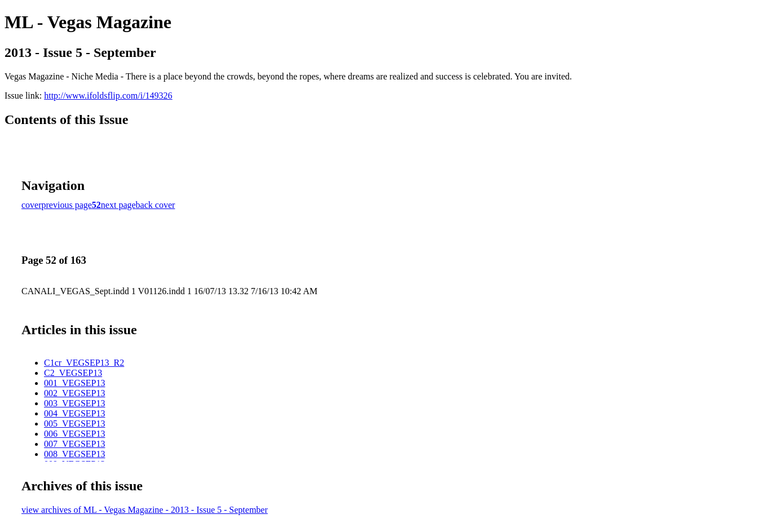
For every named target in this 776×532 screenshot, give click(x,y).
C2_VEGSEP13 (73, 373)
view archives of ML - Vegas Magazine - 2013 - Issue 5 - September (145, 510)
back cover (156, 205)
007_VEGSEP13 (74, 444)
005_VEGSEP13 (74, 424)
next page (118, 205)
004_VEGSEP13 (74, 413)
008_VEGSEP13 (74, 454)
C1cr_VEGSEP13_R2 (84, 363)
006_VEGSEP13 (74, 434)
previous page (67, 205)
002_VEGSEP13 (74, 393)
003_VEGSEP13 (74, 403)
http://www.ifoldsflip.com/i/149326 (108, 96)
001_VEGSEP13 (74, 383)
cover (32, 205)
